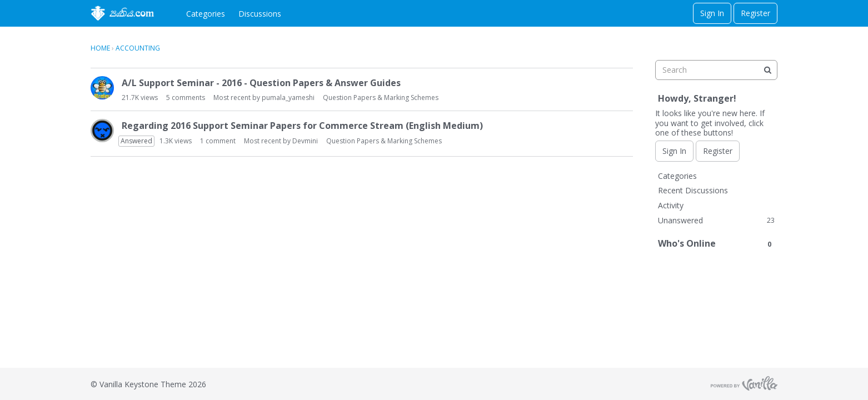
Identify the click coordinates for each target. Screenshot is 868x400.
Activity (671, 205)
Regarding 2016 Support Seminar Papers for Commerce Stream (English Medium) (302, 126)
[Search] (767, 70)
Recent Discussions (693, 190)
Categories (206, 14)
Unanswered (716, 220)
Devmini (305, 141)
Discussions (260, 14)
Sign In (712, 13)
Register (755, 13)
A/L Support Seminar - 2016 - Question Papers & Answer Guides (261, 83)
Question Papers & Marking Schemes (381, 97)
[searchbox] (716, 70)
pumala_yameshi (288, 97)
